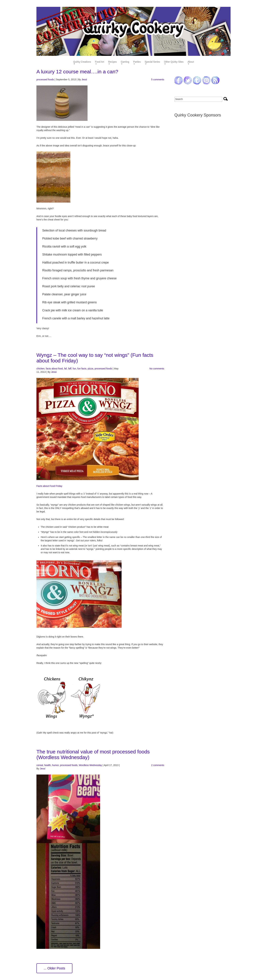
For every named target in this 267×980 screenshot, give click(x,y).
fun (74, 369)
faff (70, 369)
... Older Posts (54, 968)
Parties (137, 62)
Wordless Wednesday (90, 765)
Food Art (100, 62)
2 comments (158, 765)
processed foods (45, 79)
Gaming (125, 62)
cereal (40, 765)
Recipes (112, 62)
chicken (40, 369)
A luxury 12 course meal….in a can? (77, 72)
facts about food (54, 369)
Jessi (84, 79)
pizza (91, 369)
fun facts (82, 369)
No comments (157, 369)
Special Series (152, 62)
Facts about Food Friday (49, 486)
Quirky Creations (82, 62)
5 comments (158, 79)
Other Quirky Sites (174, 62)
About (191, 62)
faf (66, 369)
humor (55, 765)
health (48, 765)
